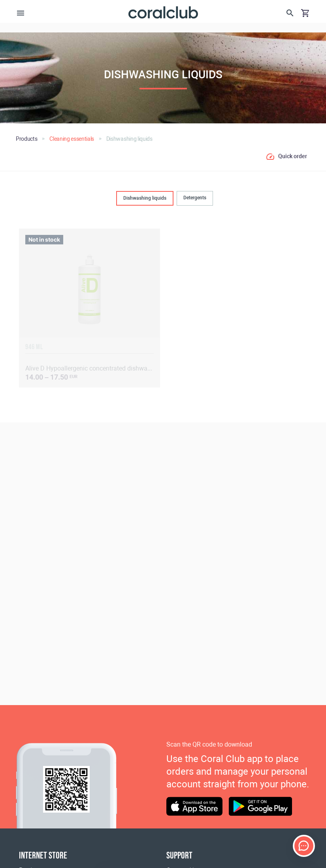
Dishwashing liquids (145, 198)
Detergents (195, 198)
